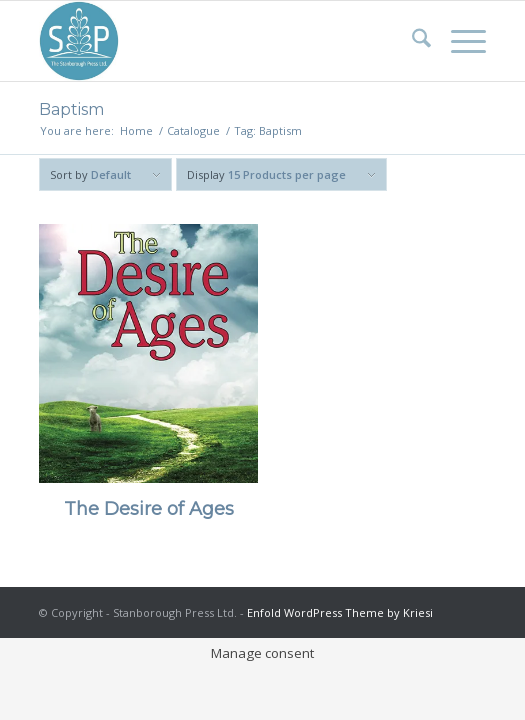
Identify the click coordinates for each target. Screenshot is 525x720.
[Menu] (458, 41)
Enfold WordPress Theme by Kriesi (340, 612)
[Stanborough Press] (217, 41)
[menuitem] (411, 41)
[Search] (411, 41)
